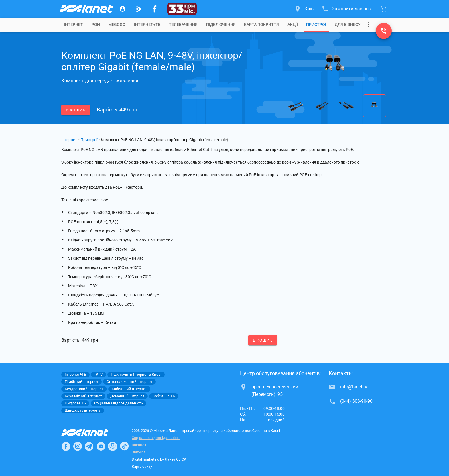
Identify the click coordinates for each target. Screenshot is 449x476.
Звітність (140, 452)
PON (96, 25)
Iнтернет (73, 25)
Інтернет (69, 140)
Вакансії (139, 445)
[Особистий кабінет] (123, 9)
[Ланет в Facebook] (66, 446)
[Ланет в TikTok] (124, 446)
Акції (293, 25)
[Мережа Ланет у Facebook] (155, 9)
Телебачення (183, 25)
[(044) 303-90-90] (384, 31)
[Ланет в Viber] (113, 446)
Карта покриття (261, 25)
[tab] (73, 25)
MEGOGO (117, 25)
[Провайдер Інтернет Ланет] (91, 432)
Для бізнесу (348, 25)
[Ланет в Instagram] (78, 446)
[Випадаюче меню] (368, 25)
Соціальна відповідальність (156, 438)
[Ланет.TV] (139, 9)
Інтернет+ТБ (147, 25)
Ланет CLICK (175, 459)
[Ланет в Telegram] (89, 446)
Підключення (221, 25)
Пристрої (316, 25)
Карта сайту (142, 466)
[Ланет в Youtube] (101, 446)
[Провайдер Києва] (86, 9)
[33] (182, 9)
